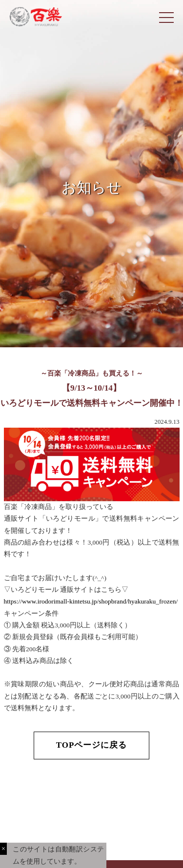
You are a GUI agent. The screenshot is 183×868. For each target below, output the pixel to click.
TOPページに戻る (92, 745)
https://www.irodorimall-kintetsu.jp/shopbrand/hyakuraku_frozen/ (91, 601)
